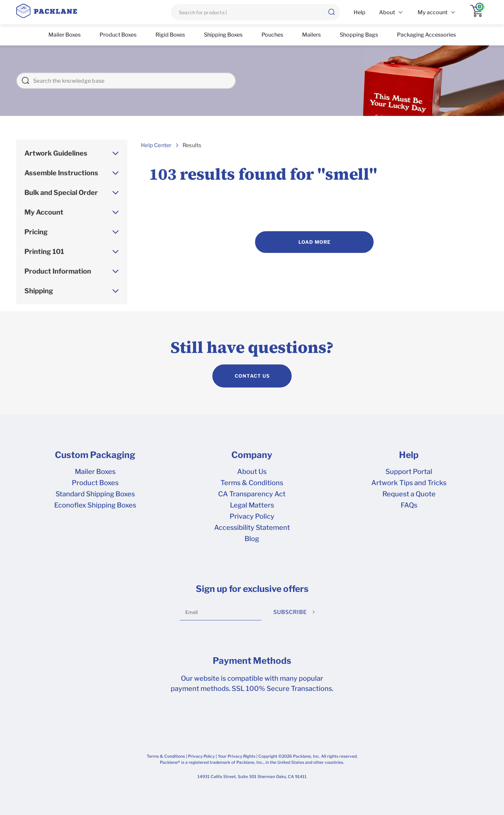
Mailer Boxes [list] (65, 35)
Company (252, 455)
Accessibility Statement (252, 528)
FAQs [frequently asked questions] (409, 505)
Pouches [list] (272, 35)
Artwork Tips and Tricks (409, 483)
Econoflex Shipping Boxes (95, 505)
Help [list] (360, 12)
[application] (479, 12)
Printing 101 (44, 252)
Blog (252, 539)
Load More (314, 242)
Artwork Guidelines (56, 153)
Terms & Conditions (252, 483)
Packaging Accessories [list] (426, 35)
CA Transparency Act (252, 494)
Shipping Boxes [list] (223, 35)
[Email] (221, 612)
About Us (252, 472)
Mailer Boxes (95, 472)
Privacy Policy (252, 516)
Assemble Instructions (61, 173)
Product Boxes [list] (118, 35)
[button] (331, 12)
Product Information (58, 271)
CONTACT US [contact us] (252, 376)
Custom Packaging (95, 455)
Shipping (39, 291)
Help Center (156, 145)
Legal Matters (252, 505)
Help (409, 455)
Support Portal (409, 472)
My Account (44, 212)
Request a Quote (409, 494)
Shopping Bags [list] (359, 35)
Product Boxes (95, 483)
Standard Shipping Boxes (95, 494)
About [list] (387, 12)
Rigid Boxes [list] (170, 35)
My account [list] (433, 12)
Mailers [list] (311, 35)
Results (192, 145)
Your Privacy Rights (237, 756)
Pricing (36, 232)
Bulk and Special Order (61, 193)
